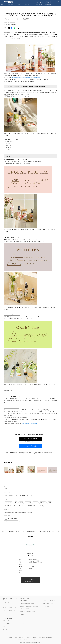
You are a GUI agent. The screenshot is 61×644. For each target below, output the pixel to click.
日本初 (50, 503)
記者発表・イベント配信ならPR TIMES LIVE (29, 606)
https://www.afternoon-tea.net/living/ (30, 423)
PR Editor (22, 614)
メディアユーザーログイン (30, 439)
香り (16, 503)
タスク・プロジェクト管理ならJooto (48, 601)
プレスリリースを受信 (38, 2)
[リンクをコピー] (21, 28)
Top (2, 5)
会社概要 (11, 638)
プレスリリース (10, 531)
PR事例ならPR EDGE (45, 606)
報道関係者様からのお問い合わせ (45, 638)
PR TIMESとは (6, 602)
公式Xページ (6, 627)
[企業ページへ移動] (31, 546)
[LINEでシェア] (14, 28)
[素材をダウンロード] (19, 28)
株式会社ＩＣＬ (19, 531)
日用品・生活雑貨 (9, 496)
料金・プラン (6, 605)
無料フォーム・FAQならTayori (47, 603)
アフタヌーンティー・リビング (35, 506)
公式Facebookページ (7, 621)
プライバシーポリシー (19, 638)
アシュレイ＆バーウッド (20, 506)
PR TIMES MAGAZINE (24, 609)
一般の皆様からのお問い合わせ (37, 640)
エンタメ (25, 5)
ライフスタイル (47, 5)
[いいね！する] (5, 28)
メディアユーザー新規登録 (30, 446)
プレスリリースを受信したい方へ (10, 608)
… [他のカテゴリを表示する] (53, 4)
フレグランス (8, 506)
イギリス (35, 503)
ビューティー (31, 5)
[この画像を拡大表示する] (9, 470)
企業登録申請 (48, 2)
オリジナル (43, 503)
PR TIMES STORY (23, 601)
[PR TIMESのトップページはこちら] (8, 2)
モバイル (14, 5)
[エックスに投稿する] (9, 28)
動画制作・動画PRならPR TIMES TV (27, 603)
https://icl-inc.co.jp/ (33, 559)
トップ (4, 531)
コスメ (21, 503)
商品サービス (8, 489)
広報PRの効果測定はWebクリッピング (28, 612)
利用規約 (35, 638)
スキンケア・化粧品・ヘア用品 (23, 496)
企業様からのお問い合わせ (23, 640)
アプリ (19, 5)
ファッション (39, 5)
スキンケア (28, 503)
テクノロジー (8, 5)
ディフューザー (9, 503)
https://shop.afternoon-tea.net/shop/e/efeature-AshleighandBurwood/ (26, 77)
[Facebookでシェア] (12, 28)
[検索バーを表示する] (59, 2)
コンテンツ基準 (28, 638)
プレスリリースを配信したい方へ (10, 610)
